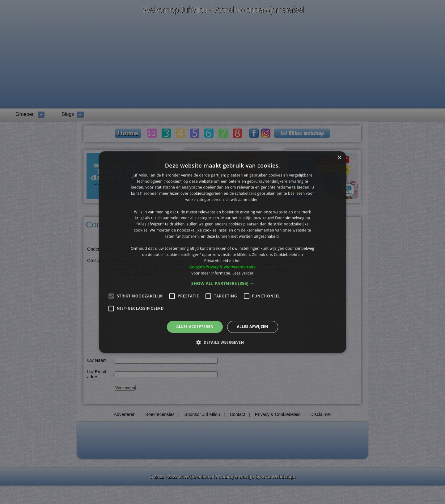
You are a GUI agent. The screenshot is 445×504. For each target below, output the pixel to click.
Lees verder (243, 273)
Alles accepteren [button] (195, 327)
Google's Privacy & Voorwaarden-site (222, 267)
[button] (223, 284)
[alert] (222, 252)
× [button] (339, 158)
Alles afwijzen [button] (252, 327)
